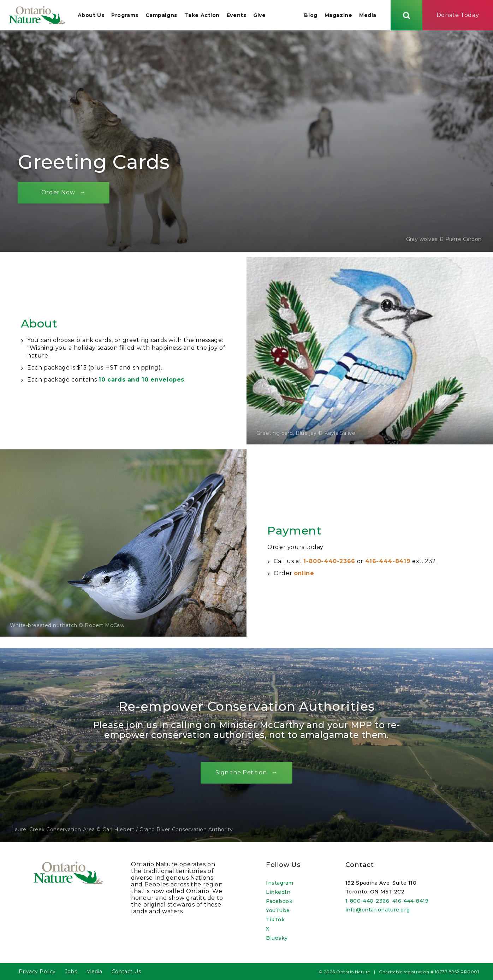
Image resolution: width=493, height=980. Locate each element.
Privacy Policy (37, 972)
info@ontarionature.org (378, 910)
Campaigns (161, 16)
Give (260, 16)
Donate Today (458, 15)
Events (236, 16)
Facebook (279, 901)
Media (368, 16)
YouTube (278, 910)
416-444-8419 (388, 562)
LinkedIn (278, 892)
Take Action (202, 16)
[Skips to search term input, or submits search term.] (406, 15)
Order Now (58, 193)
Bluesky (277, 938)
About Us (91, 16)
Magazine (338, 16)
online (304, 574)
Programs (125, 16)
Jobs (71, 972)
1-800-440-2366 (329, 562)
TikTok (275, 920)
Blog (311, 16)
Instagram (280, 883)
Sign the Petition (241, 774)
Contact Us (126, 972)
